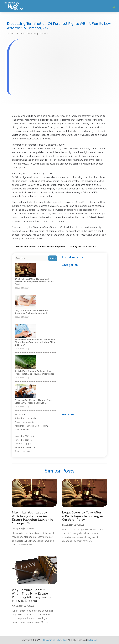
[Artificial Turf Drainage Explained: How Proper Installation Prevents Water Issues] (25, 363)
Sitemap (93, 640)
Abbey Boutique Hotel (25, 418)
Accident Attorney (23, 422)
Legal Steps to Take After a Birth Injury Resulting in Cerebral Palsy (83, 516)
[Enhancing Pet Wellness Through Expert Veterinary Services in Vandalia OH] (25, 392)
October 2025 (21, 444)
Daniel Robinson (17, 34)
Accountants (20, 430)
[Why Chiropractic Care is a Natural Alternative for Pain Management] (25, 302)
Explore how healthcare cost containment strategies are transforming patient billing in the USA (35, 342)
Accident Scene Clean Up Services (30, 426)
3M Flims (19, 414)
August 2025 (20, 451)
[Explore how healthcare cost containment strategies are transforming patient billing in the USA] (25, 331)
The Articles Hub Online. (55, 640)
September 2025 (22, 447)
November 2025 (22, 440)
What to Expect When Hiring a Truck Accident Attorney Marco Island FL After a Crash (34, 282)
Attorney (44, 34)
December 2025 (22, 436)
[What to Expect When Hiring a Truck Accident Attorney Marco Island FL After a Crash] (25, 270)
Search (53, 258)
